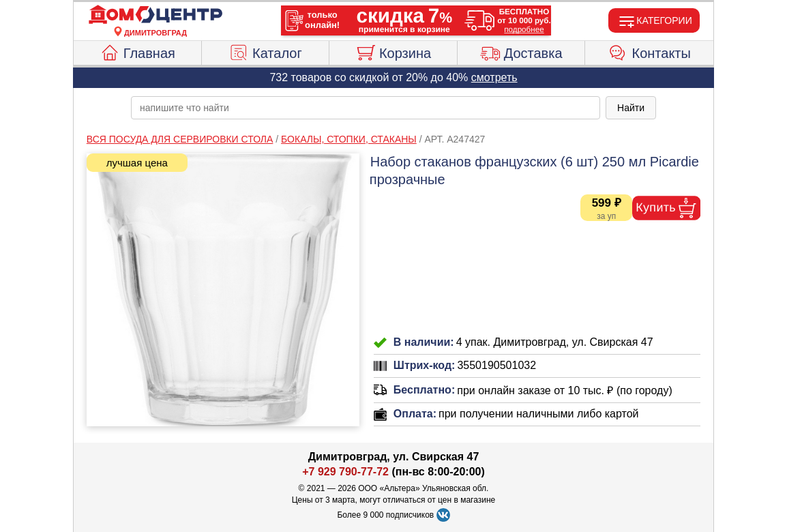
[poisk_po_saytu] (366, 108)
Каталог (265, 51)
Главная (137, 51)
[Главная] (155, 15)
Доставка (521, 51)
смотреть (494, 77)
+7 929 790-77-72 (345, 472)
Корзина (393, 51)
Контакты (650, 51)
